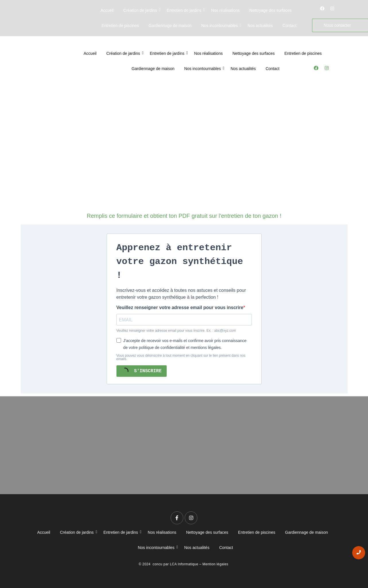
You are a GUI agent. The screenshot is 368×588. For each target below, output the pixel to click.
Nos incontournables (220, 26)
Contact (289, 26)
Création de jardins (141, 10)
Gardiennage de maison (170, 26)
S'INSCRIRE (141, 371)
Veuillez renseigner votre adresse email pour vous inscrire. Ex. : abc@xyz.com (176, 331)
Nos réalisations (225, 10)
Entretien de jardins (185, 10)
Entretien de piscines (120, 26)
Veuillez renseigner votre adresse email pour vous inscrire (180, 308)
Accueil (107, 10)
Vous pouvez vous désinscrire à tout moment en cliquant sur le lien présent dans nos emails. (181, 357)
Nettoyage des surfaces (271, 10)
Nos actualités (260, 26)
